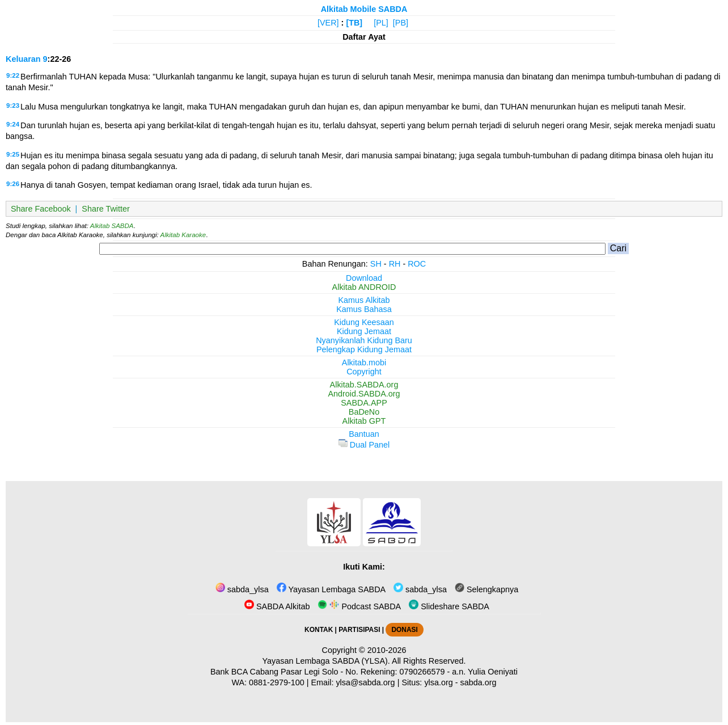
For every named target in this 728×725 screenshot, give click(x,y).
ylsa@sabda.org (365, 682)
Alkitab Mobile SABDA (364, 9)
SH (376, 264)
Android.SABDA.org (364, 394)
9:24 (13, 124)
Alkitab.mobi (364, 362)
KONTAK (319, 630)
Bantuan (364, 434)
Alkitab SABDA (112, 226)
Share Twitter (106, 209)
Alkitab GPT (364, 421)
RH (395, 264)
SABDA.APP (364, 403)
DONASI (404, 630)
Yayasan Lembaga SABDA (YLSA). (326, 661)
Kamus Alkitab (364, 300)
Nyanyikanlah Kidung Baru (364, 340)
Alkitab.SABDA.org (364, 385)
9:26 (13, 184)
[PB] (401, 23)
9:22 (13, 75)
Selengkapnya (486, 589)
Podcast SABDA (359, 606)
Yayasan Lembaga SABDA (331, 589)
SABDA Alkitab (277, 606)
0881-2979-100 (277, 682)
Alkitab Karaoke (183, 235)
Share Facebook (41, 209)
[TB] (354, 23)
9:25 (13, 154)
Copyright (364, 372)
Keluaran (23, 59)
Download (364, 278)
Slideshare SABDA (449, 606)
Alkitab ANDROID (364, 287)
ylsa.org (438, 682)
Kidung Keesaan (364, 322)
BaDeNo (364, 412)
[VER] (328, 23)
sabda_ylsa (242, 589)
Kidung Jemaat (364, 331)
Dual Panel (364, 445)
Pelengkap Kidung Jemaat (364, 349)
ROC (417, 264)
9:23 (13, 106)
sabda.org (479, 682)
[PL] (381, 23)
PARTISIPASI (359, 630)
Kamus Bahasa (364, 309)
